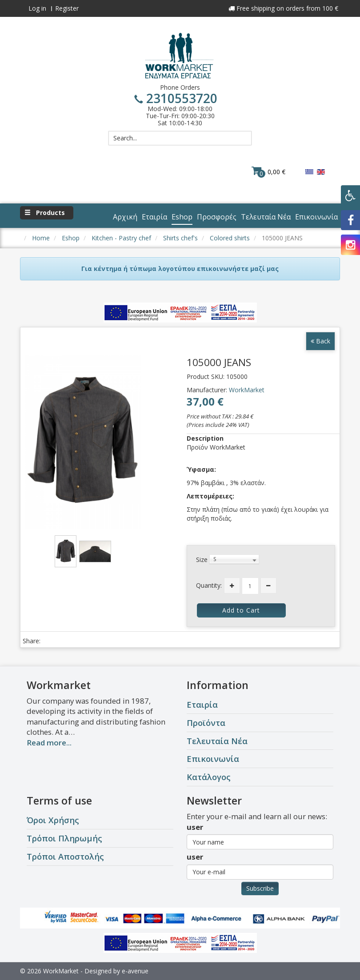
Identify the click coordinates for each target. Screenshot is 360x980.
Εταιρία (202, 704)
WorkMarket (247, 390)
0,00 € (268, 171)
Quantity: (209, 585)
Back (320, 341)
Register (67, 8)
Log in (37, 8)
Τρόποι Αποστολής (65, 856)
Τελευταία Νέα (217, 741)
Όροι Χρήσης (53, 820)
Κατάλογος (209, 777)
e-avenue (135, 971)
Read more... (49, 743)
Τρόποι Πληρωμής (64, 838)
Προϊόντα (206, 723)
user (195, 827)
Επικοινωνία (213, 759)
